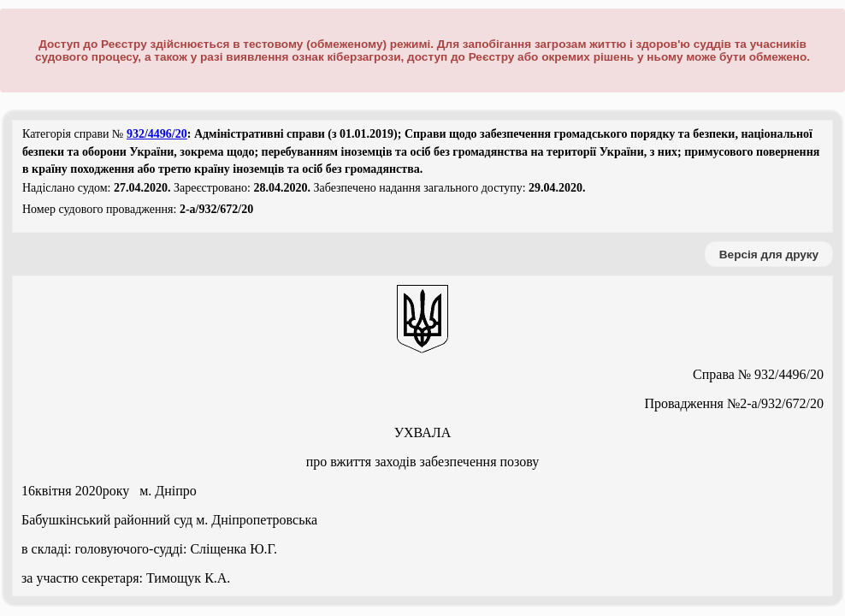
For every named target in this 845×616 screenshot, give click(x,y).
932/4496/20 (157, 134)
